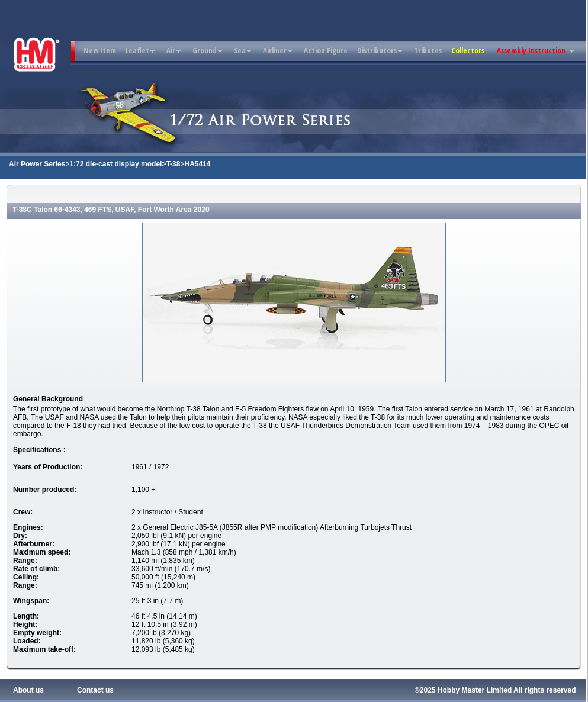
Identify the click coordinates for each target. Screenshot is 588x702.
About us (28, 690)
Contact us (95, 690)
